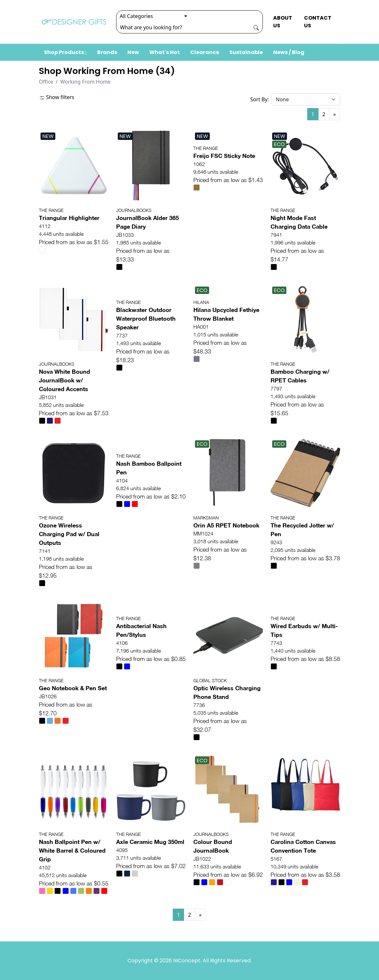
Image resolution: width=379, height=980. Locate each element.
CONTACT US (318, 22)
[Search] (183, 27)
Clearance (205, 52)
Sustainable (246, 52)
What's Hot (165, 52)
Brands (107, 52)
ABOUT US (283, 22)
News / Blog (289, 52)
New (133, 52)
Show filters (57, 97)
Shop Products (65, 52)
